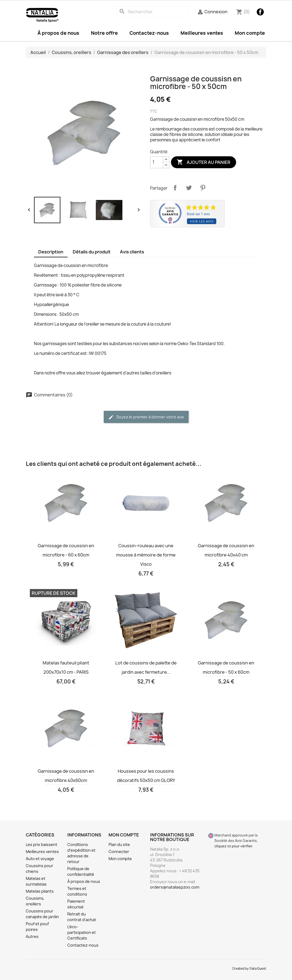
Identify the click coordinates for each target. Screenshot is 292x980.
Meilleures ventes (202, 33)
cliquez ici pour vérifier (233, 846)
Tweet (189, 188)
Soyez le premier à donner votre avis (146, 417)
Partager (175, 188)
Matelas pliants (40, 891)
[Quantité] (157, 162)
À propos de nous (58, 33)
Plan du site (119, 844)
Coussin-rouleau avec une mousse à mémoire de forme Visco (146, 555)
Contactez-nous (149, 33)
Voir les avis (202, 221)
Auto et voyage (40, 859)
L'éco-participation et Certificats (82, 932)
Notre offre (104, 33)
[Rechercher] (153, 12)
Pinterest (203, 188)
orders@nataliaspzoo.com (175, 887)
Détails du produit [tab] (92, 252)
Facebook (260, 12)
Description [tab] (51, 252)
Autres (32, 936)
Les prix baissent (42, 844)
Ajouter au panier (204, 162)
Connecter (119, 852)
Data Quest (258, 969)
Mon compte (250, 33)
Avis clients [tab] (132, 252)
